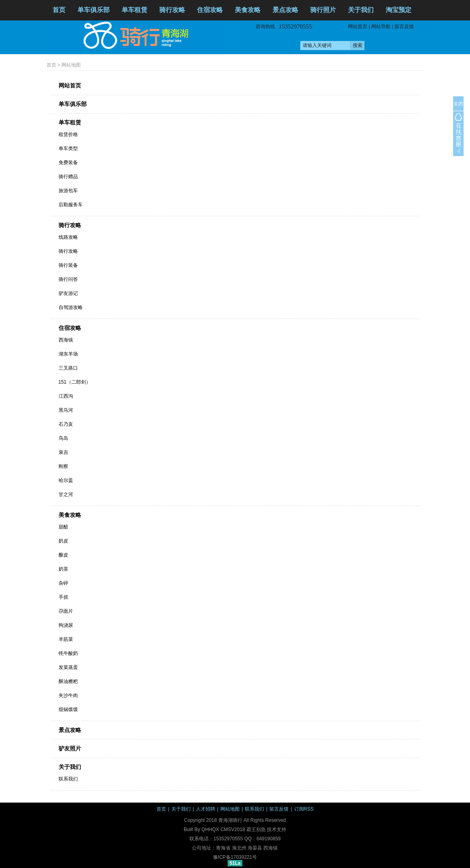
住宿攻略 (70, 328)
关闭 (458, 104)
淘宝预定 (399, 10)
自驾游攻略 (71, 307)
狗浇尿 (66, 625)
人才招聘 (205, 809)
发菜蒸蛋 (68, 667)
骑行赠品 (68, 177)
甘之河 (66, 494)
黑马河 (66, 410)
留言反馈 (404, 26)
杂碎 (63, 583)
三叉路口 (68, 368)
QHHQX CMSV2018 (223, 829)
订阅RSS (304, 809)
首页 (59, 10)
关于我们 (70, 767)
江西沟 (66, 396)
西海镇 (66, 340)
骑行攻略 (70, 225)
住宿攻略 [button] (210, 10)
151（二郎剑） (75, 382)
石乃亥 (66, 424)
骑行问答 (68, 279)
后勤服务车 (71, 205)
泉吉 (63, 452)
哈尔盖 (66, 480)
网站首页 (358, 26)
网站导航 (381, 26)
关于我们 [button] (361, 10)
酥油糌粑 (68, 681)
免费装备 (68, 163)
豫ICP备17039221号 (235, 857)
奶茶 (63, 569)
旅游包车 (68, 191)
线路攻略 (68, 237)
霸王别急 (256, 829)
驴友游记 (68, 293)
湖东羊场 (68, 354)
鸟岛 (63, 438)
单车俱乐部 (94, 10)
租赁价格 (68, 134)
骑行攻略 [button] (172, 10)
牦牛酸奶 (68, 653)
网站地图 (71, 65)
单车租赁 (70, 122)
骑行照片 (323, 10)
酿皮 (63, 555)
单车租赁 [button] (134, 10)
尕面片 (66, 611)
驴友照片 (70, 748)
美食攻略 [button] (248, 10)
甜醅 (63, 527)
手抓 (63, 597)
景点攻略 (285, 10)
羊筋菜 (66, 639)
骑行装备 (68, 265)
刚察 (63, 466)
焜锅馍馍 (68, 709)
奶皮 (63, 541)
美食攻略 (70, 515)
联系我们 (68, 779)
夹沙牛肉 (68, 695)
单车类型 (68, 148)
